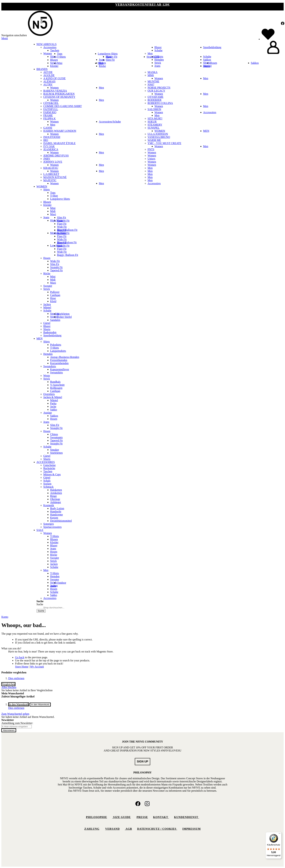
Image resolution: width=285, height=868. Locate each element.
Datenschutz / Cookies (157, 829)
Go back (20, 657)
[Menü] (280, 834)
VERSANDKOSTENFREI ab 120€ (142, 5)
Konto (5, 617)
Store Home (22, 667)
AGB (128, 829)
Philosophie (96, 817)
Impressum (192, 829)
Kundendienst (187, 817)
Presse (142, 817)
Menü (5, 38)
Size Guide (121, 817)
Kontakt (161, 817)
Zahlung (92, 829)
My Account (37, 667)
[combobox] (55, 608)
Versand (112, 829)
